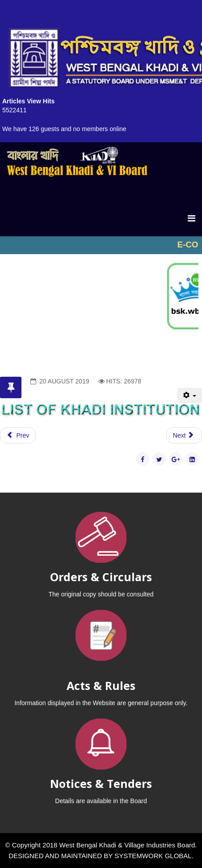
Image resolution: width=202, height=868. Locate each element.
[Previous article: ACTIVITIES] (18, 435)
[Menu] (191, 218)
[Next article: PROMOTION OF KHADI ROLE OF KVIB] (184, 435)
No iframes (101, 245)
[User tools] (190, 396)
